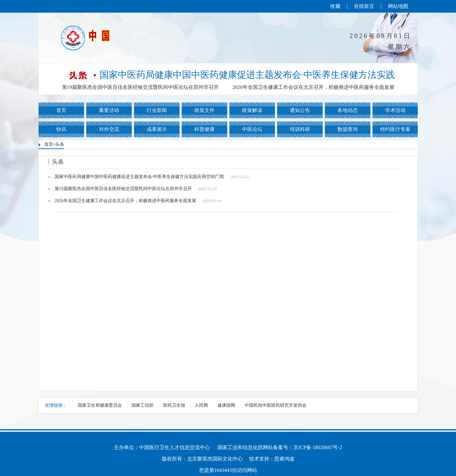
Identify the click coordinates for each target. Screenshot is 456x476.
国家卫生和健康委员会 (100, 405)
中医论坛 (252, 129)
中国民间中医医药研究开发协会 (276, 405)
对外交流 (109, 129)
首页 (61, 110)
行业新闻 (157, 110)
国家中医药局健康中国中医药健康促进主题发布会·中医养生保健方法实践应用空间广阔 (152, 177)
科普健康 (204, 129)
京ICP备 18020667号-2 (318, 447)
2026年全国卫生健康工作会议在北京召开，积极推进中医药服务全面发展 (313, 87)
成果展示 (157, 129)
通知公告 (300, 110)
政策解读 (252, 110)
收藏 (335, 6)
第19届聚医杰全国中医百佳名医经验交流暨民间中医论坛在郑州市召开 (140, 87)
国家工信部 (143, 405)
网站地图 (398, 6)
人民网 (201, 405)
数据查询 (348, 129)
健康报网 (226, 405)
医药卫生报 (174, 405)
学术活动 (395, 110)
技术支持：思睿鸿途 (272, 459)
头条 (60, 144)
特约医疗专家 (395, 129)
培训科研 (300, 129)
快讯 (61, 129)
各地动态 (348, 110)
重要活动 (109, 110)
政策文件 (204, 110)
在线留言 (364, 6)
